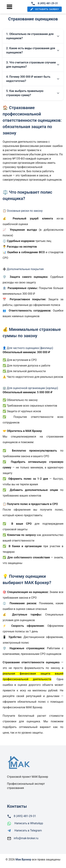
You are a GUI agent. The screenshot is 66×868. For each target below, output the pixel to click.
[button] (44, 9)
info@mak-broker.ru (26, 838)
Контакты (17, 806)
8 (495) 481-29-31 (44, 3)
